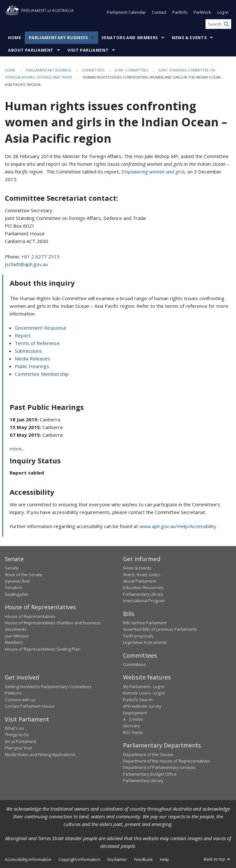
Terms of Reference (37, 343)
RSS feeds (133, 732)
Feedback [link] (144, 859)
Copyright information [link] (79, 859)
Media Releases (32, 358)
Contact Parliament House (30, 706)
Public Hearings (32, 366)
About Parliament (31, 50)
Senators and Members (130, 38)
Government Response (41, 328)
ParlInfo (180, 12)
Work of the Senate (24, 575)
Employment (135, 713)
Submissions (28, 351)
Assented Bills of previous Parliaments (160, 629)
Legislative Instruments (145, 642)
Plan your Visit (18, 748)
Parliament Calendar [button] (126, 12)
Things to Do (17, 735)
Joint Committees (131, 70)
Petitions (13, 693)
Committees (93, 70)
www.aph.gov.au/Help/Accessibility (178, 526)
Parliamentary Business (58, 38)
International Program (144, 601)
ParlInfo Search (138, 700)
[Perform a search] (226, 24)
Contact (159, 12)
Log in (223, 12)
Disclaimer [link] (117, 859)
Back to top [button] (218, 859)
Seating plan (17, 594)
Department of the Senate (148, 754)
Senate (12, 568)
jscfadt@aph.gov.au (26, 264)
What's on (14, 728)
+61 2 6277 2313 (40, 257)
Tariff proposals (138, 636)
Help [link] (164, 859)
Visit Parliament (88, 50)
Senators (14, 587)
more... (17, 449)
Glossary (131, 726)
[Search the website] (218, 24)
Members (14, 642)
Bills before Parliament (145, 623)
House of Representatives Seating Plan (43, 649)
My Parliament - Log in (144, 687)
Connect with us (20, 700)
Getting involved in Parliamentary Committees (48, 687)
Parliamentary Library (143, 594)
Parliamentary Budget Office (150, 774)
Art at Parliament (21, 741)
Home (15, 38)
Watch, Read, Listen (142, 575)
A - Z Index (133, 719)
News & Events (189, 38)
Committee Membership (42, 374)
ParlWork (202, 12)
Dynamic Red (17, 581)
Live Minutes (17, 636)
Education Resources (143, 587)
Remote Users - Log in (144, 693)
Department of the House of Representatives (167, 761)
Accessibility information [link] (28, 859)
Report (23, 335)
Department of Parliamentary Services (159, 767)
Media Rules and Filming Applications (40, 754)
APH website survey (142, 706)
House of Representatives (30, 616)
